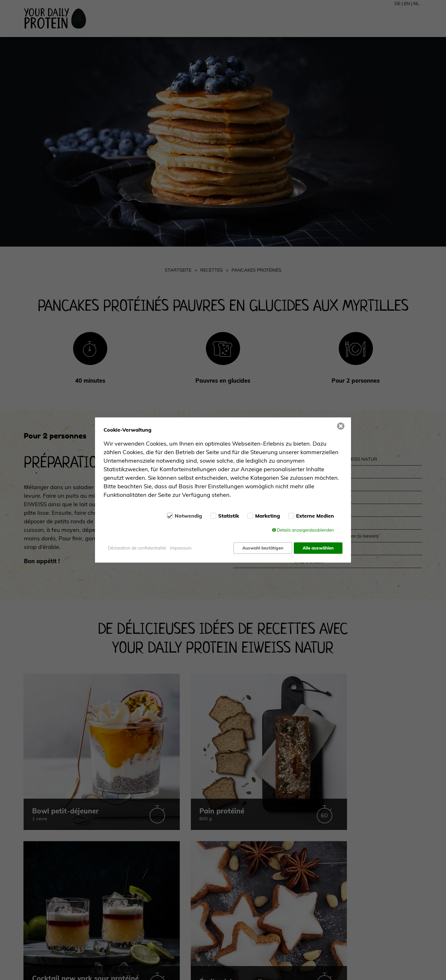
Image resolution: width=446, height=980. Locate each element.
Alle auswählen (318, 548)
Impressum (181, 548)
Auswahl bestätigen (263, 548)
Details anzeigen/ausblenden (305, 531)
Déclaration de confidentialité (137, 548)
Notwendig (188, 516)
